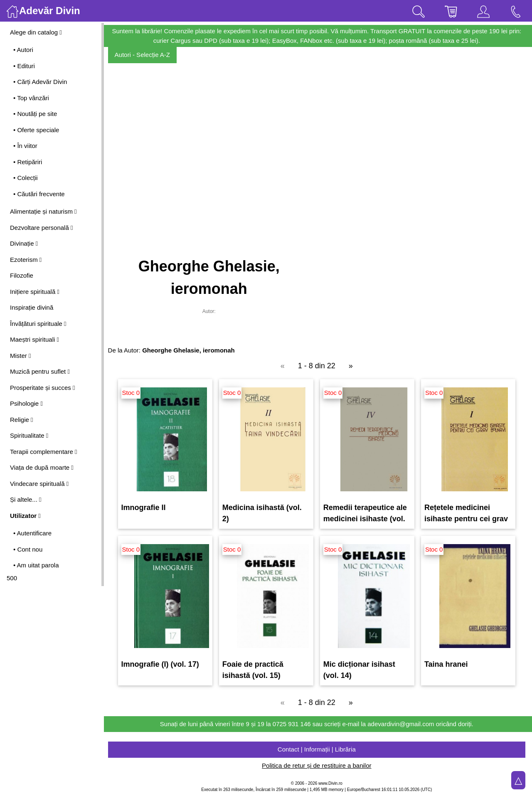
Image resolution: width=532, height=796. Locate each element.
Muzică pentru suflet (40, 371)
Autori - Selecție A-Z (145, 55)
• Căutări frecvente (39, 194)
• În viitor (25, 146)
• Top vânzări (31, 98)
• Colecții (26, 178)
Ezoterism (26, 260)
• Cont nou (28, 549)
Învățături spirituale (38, 324)
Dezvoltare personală (41, 228)
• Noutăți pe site (35, 114)
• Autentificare (32, 533)
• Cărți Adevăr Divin (40, 82)
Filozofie (22, 275)
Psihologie (26, 403)
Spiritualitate (29, 435)
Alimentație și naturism (43, 211)
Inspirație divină (32, 307)
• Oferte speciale (36, 130)
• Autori (23, 50)
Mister (20, 356)
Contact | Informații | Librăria (318, 749)
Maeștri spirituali (34, 339)
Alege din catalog (36, 32)
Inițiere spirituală (35, 292)
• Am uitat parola (36, 565)
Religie (22, 420)
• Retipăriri (28, 162)
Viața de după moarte (42, 467)
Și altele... (26, 499)
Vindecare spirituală (39, 484)
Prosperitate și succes (42, 388)
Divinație (24, 243)
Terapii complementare (43, 452)
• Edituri (24, 66)
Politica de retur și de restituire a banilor (318, 765)
